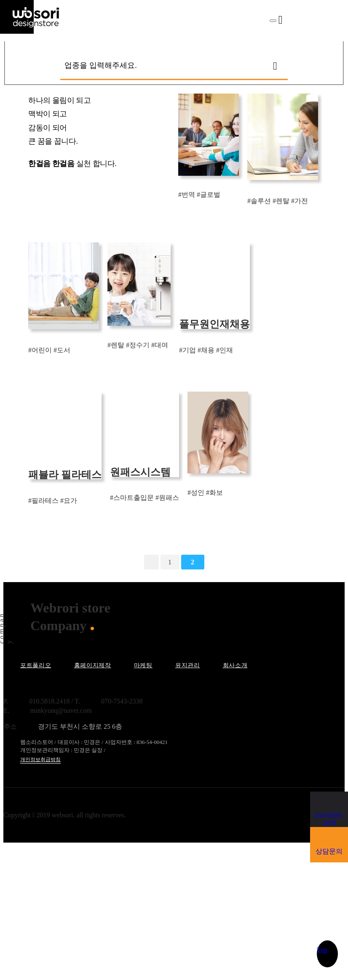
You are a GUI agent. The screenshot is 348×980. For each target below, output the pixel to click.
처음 (151, 562)
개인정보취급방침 (40, 760)
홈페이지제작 (93, 665)
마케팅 (143, 665)
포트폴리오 (36, 665)
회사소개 (235, 665)
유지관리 (188, 665)
